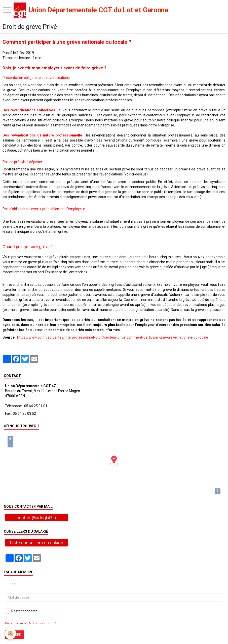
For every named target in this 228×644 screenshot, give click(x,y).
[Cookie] (11, 634)
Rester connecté (21, 611)
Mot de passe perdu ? (43, 623)
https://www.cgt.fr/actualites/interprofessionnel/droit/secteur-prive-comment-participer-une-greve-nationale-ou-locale (113, 337)
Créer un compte (16, 623)
